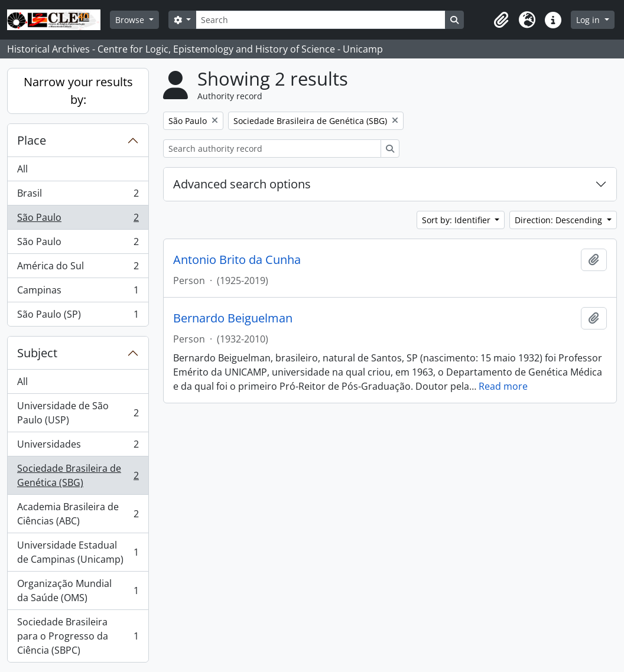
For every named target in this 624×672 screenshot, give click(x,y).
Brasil (78, 196)
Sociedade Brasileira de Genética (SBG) (78, 475)
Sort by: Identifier (457, 220)
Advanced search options (242, 184)
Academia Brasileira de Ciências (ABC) (78, 514)
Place (32, 140)
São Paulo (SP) (78, 317)
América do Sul (78, 268)
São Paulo (78, 220)
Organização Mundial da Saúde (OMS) (78, 591)
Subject (37, 353)
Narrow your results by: (78, 91)
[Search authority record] (272, 149)
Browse (131, 20)
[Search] (320, 20)
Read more (503, 386)
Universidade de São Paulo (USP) (78, 413)
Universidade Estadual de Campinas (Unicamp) (78, 552)
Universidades (78, 447)
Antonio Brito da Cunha (237, 260)
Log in (589, 20)
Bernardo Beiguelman (233, 318)
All (22, 169)
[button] (501, 20)
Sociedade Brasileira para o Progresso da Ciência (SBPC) (78, 636)
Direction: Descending (560, 220)
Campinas (78, 293)
